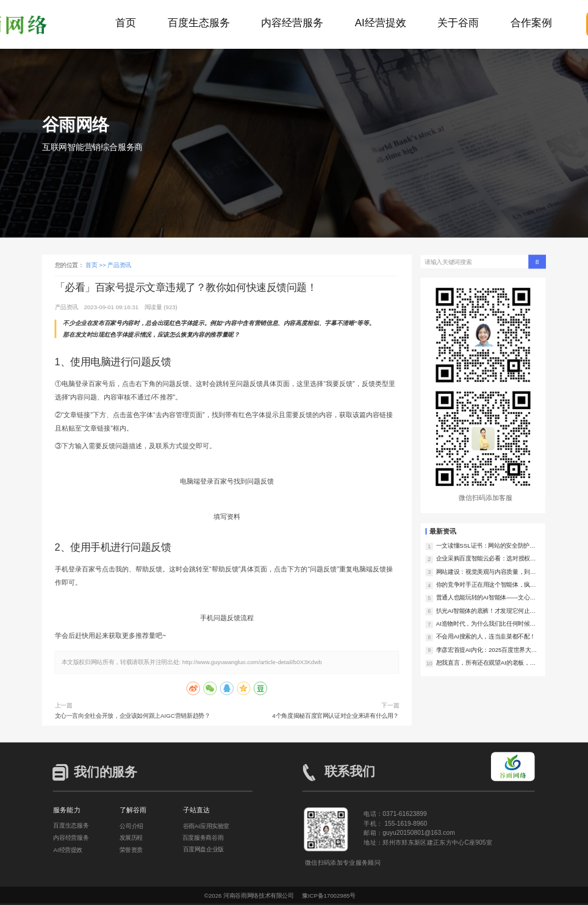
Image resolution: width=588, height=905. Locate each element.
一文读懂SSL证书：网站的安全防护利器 (486, 546)
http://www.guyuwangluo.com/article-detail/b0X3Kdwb (252, 662)
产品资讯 (119, 265)
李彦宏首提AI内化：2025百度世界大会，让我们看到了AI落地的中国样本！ (486, 650)
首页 (126, 23)
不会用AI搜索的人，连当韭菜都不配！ (486, 636)
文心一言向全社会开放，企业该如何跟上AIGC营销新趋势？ (133, 716)
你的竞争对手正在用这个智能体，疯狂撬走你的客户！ (486, 585)
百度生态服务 (199, 23)
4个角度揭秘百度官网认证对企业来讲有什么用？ (335, 716)
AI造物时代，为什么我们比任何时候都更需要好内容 (486, 624)
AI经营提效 (381, 23)
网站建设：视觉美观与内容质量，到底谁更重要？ (486, 572)
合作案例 (531, 23)
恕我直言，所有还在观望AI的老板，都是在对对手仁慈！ (486, 663)
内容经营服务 (292, 23)
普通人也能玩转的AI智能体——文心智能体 (486, 598)
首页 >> (96, 265)
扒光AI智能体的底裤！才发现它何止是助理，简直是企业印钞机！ (486, 611)
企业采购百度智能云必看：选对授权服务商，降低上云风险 (486, 559)
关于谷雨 (458, 23)
